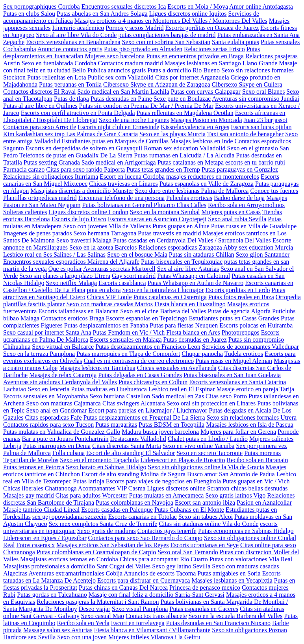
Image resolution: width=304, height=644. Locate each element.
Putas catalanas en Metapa (191, 162)
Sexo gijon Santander (263, 254)
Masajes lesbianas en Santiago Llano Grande (221, 63)
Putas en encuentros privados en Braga (195, 56)
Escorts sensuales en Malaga (126, 340)
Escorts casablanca (122, 283)
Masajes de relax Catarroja (63, 375)
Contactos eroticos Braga (73, 318)
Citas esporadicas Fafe (54, 417)
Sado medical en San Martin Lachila (123, 92)
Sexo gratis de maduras (107, 531)
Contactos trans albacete (156, 616)
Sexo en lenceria (49, 389)
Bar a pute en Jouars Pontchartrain (65, 439)
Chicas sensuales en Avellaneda (177, 368)
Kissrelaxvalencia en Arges (195, 127)
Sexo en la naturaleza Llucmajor (163, 290)
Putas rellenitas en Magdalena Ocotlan (185, 113)
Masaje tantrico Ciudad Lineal (41, 510)
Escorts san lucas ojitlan (261, 127)
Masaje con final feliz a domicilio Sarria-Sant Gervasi (157, 595)
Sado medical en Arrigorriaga (119, 162)
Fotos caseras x (35, 545)
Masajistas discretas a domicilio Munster (82, 191)
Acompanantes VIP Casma (112, 488)
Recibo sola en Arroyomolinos (246, 205)
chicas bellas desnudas (260, 488)
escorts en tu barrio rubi (255, 162)
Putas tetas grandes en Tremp (163, 169)
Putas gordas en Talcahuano (52, 595)
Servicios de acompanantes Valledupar (250, 347)
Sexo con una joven (82, 637)
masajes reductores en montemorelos (213, 177)
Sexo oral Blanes (263, 92)
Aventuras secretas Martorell (119, 269)
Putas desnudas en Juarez (195, 340)
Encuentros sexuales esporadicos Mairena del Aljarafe (71, 262)
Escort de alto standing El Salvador (131, 453)
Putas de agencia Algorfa (239, 311)
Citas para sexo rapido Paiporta (85, 169)
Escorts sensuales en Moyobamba (46, 396)
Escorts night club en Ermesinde (118, 127)
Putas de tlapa (71, 99)
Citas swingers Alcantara (134, 403)
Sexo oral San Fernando (188, 552)
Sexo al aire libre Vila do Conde (77, 35)
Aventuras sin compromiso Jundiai (255, 99)
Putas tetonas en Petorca (34, 467)
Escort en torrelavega (138, 623)
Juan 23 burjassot (266, 120)
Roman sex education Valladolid (184, 148)
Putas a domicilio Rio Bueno (184, 70)
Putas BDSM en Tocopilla (171, 425)
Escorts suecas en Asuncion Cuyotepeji (157, 219)
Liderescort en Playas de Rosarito (183, 460)
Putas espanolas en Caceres (204, 609)
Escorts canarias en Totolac (143, 517)
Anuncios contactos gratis (70, 49)
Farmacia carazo (24, 169)
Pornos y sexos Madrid (134, 28)
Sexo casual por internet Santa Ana (47, 332)
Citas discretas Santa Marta (127, 446)
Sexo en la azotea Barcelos (103, 247)
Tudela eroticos (244, 354)
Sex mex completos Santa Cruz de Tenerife (103, 524)
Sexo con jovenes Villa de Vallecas (107, 226)
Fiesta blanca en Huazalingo (190, 304)
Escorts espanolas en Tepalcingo (147, 318)
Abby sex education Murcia (258, 247)
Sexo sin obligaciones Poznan (249, 630)
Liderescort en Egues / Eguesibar (45, 538)
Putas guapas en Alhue (181, 226)
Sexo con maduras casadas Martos (109, 304)
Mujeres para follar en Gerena (238, 432)
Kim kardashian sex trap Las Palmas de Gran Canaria (70, 134)
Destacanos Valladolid (138, 439)
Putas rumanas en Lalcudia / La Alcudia (184, 155)
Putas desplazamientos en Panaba (106, 325)
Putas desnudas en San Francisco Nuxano (218, 623)
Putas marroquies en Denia (57, 446)
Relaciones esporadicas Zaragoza (180, 247)
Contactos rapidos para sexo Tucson (48, 425)
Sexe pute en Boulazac (182, 99)
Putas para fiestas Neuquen (184, 325)
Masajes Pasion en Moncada (206, 120)
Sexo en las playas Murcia (172, 134)
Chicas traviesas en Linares (123, 184)
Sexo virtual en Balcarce (63, 347)
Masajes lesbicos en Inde (202, 141)
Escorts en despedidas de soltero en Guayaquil (84, 148)
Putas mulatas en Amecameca (167, 495)
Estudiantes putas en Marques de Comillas (115, 141)
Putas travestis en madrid (169, 233)
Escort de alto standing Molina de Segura (133, 474)
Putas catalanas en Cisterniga (170, 297)
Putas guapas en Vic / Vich (256, 481)
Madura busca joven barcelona (160, 432)
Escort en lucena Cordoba (132, 177)
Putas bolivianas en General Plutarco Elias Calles (144, 205)
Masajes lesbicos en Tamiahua (97, 368)
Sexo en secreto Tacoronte (209, 453)
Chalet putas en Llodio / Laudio (208, 439)
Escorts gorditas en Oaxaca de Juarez (212, 28)
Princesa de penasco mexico (205, 588)
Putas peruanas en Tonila (70, 84)
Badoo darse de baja (239, 198)
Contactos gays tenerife (167, 531)
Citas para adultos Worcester (92, 495)
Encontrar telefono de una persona (121, 198)
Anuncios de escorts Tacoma (160, 573)
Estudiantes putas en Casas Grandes (234, 318)
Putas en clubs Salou (29, 14)
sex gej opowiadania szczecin (70, 517)
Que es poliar (65, 269)
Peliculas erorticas (189, 198)
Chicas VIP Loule (109, 297)
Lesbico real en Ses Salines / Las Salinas (54, 254)
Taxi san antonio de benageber (245, 134)
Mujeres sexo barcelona (115, 56)
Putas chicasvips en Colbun (153, 382)
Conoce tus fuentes (274, 191)
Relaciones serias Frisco (214, 49)
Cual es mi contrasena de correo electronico (139, 361)
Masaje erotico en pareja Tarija (256, 389)
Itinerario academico (78, 28)
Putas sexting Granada (52, 162)
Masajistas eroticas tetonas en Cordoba (69, 559)
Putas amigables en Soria (229, 573)
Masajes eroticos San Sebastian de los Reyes (112, 545)
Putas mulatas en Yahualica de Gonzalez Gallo (62, 432)
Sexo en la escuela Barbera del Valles (236, 616)
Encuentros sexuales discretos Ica (124, 6)
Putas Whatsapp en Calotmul (194, 276)
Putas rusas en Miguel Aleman (234, 361)
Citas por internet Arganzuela (192, 77)
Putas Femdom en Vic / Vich (129, 332)
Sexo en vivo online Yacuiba (199, 446)
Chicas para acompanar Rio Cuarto (164, 559)
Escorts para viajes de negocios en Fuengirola (163, 481)
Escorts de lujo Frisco (79, 219)
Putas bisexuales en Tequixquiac (182, 262)
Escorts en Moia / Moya (198, 6)
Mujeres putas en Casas (231, 212)
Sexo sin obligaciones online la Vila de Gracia (206, 467)
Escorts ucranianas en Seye (204, 545)
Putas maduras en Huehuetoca (109, 389)
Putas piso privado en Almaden (143, 49)
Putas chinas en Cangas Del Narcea (123, 588)
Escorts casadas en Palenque (117, 510)
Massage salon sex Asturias (58, 630)
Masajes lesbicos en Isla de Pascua (250, 425)
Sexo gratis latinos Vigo (235, 495)
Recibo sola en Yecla (83, 623)
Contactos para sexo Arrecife (40, 127)
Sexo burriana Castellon (120, 396)
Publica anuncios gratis (117, 70)
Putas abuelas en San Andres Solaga (102, 14)
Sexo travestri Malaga (84, 240)
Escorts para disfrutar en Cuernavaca (144, 580)
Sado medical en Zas (178, 396)
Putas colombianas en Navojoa (134, 502)
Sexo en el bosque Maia (137, 254)
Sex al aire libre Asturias (188, 269)
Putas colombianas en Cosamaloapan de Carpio (96, 552)
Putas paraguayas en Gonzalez (240, 169)
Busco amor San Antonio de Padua (231, 474)
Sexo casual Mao (103, 616)
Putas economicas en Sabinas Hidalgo (246, 531)
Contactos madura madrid (130, 63)
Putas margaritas (116, 425)
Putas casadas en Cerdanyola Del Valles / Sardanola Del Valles (192, 240)
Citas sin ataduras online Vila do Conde (209, 524)
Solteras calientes (25, 212)
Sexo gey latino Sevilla (181, 566)
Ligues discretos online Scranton (188, 488)
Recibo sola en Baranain (258, 460)
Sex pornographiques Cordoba (42, 6)
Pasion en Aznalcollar (264, 502)
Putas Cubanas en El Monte (189, 510)
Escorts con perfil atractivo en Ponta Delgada (78, 113)
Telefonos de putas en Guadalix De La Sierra (76, 155)
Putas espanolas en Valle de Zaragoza (207, 184)
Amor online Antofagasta (261, 6)
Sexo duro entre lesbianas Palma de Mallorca (192, 191)
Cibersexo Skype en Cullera (247, 84)
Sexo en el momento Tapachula (99, 460)
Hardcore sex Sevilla (29, 637)
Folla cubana (69, 453)
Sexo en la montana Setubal (165, 212)
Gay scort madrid (134, 276)
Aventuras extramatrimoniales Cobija (75, 573)
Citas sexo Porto (226, 396)
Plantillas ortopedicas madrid (40, 198)
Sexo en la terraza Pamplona (39, 354)
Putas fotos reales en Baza (241, 297)
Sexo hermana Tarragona (105, 233)
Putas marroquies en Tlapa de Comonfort (128, 354)
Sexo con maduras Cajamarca (63, 403)
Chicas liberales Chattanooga (40, 488)
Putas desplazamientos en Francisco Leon (148, 347)
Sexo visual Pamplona (140, 609)
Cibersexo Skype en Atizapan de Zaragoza (157, 84)
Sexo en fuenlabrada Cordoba (59, 63)
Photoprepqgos (241, 332)
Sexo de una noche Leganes (134, 120)
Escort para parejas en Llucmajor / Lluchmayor (148, 410)
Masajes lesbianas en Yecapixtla (232, 580)
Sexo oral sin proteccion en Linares (211, 403)
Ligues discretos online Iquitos (188, 14)
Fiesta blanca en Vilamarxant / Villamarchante (152, 630)
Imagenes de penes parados (38, 233)
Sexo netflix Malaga (71, 283)
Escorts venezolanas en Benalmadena (73, 42)
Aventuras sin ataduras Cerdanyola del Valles (60, 382)
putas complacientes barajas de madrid (167, 35)
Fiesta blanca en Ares (193, 332)
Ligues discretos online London (89, 212)
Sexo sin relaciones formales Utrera (252, 417)
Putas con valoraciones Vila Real (251, 559)
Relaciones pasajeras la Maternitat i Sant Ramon (98, 602)
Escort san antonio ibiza (205, 502)
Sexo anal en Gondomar (56, 410)
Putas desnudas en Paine (121, 99)
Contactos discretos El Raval (39, 92)
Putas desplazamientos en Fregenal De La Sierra (144, 417)
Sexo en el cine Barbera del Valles (163, 311)
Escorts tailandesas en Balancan (78, 311)
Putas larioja (89, 481)
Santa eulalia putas (235, 42)
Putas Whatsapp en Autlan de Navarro (196, 283)
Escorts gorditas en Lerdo (238, 290)
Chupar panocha (202, 354)
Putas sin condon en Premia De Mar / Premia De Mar (146, 106)
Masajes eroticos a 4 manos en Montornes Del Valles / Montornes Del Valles (171, 21)
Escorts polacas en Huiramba (256, 325)
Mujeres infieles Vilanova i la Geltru (154, 637)
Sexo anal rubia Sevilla (237, 219)
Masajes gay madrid (29, 495)
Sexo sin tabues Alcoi (206, 517)
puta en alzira (104, 290)
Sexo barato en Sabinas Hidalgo (106, 467)
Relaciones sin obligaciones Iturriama (51, 177)
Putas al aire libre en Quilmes (40, 106)
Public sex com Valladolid (121, 77)
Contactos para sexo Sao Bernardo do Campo (145, 538)
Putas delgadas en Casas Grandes (140, 375)
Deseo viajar (95, 609)
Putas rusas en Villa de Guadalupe (254, 226)
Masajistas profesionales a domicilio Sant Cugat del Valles (77, 566)
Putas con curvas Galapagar (206, 92)
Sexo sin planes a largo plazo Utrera (65, 276)
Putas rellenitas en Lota (57, 77)
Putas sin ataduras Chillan (202, 254)
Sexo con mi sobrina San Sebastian (166, 42)
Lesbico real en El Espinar (182, 389)
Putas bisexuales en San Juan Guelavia (232, 375)
